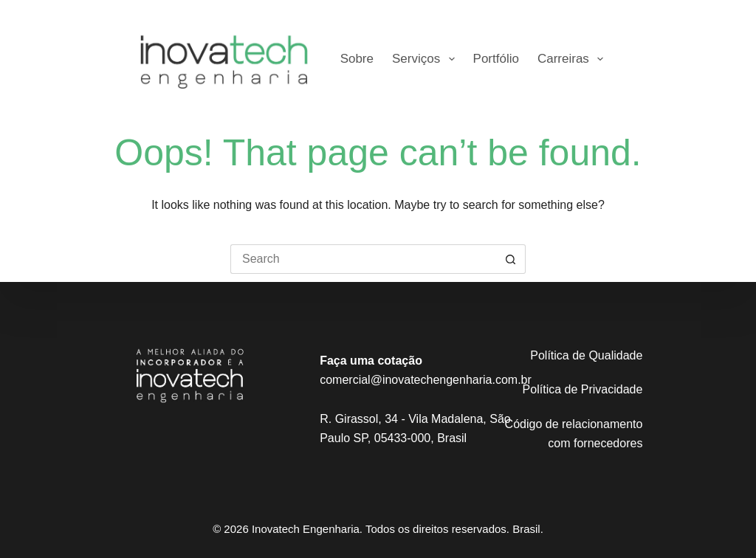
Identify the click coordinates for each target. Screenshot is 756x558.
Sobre (357, 59)
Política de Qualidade (586, 355)
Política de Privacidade (583, 389)
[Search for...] (363, 259)
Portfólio (496, 59)
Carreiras (573, 59)
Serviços (426, 59)
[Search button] (511, 259)
